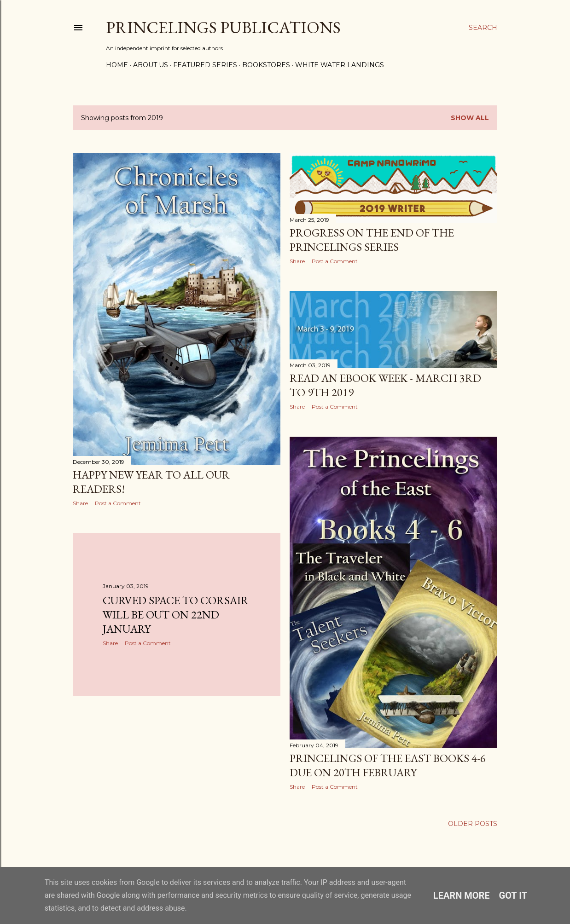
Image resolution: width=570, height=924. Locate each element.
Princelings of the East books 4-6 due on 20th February (388, 765)
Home (117, 65)
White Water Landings (340, 65)
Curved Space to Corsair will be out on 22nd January (176, 615)
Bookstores (266, 65)
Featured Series (205, 65)
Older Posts (473, 824)
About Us (151, 65)
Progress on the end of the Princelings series (372, 240)
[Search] (483, 28)
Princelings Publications (223, 27)
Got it (513, 895)
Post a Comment (118, 503)
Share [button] (80, 503)
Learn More (462, 895)
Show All (470, 118)
